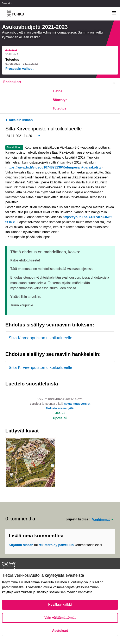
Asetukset (60, 631)
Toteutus (59, 108)
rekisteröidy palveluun (56, 545)
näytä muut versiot (77, 404)
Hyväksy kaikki (60, 605)
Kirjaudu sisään (21, 545)
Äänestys (60, 100)
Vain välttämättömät (60, 618)
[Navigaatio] (114, 13)
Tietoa (58, 91)
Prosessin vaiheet (19, 69)
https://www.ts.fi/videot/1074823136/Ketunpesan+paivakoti (54, 167)
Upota (60, 418)
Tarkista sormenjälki (60, 408)
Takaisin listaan (19, 120)
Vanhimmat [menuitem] (101, 520)
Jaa (60, 413)
